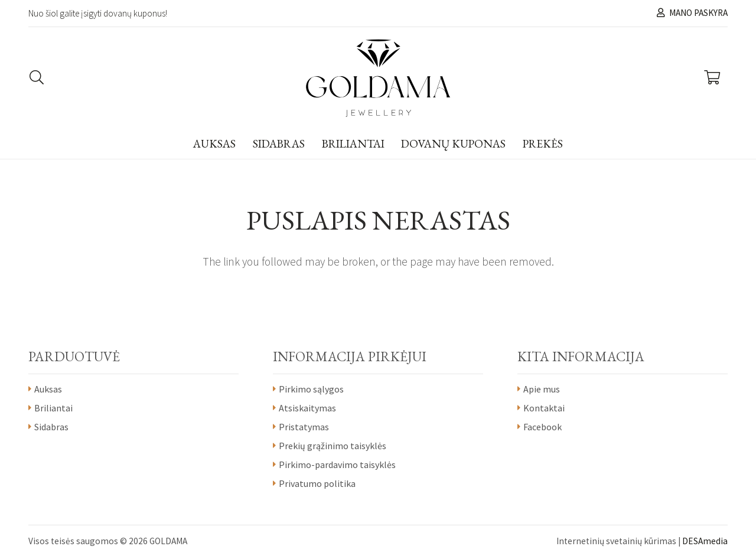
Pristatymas (304, 427)
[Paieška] (37, 78)
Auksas (48, 389)
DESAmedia (705, 541)
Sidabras (51, 427)
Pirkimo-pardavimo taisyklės (337, 465)
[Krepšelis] (712, 78)
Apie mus (542, 389)
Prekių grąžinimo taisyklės (333, 446)
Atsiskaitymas (307, 408)
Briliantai (53, 408)
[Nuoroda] (378, 78)
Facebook (542, 427)
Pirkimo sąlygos (311, 389)
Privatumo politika (317, 483)
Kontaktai (544, 408)
